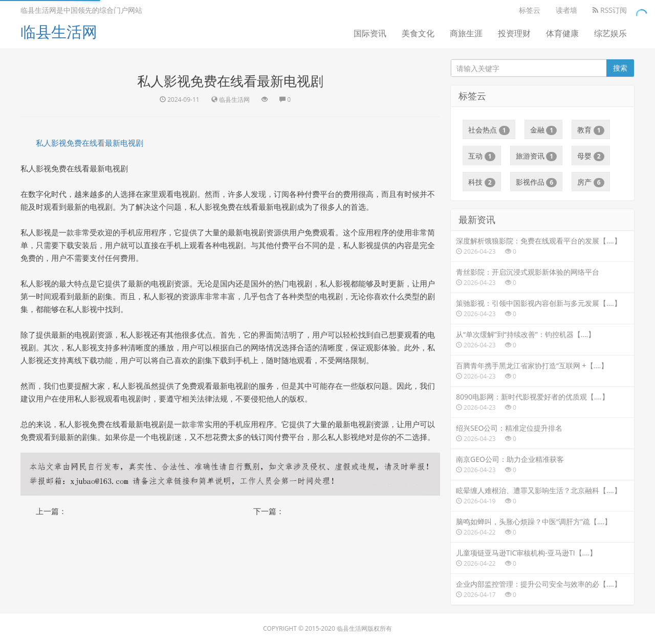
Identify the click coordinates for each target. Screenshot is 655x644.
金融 (544, 130)
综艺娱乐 (610, 33)
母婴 (591, 156)
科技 (482, 182)
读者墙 (566, 10)
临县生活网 (59, 31)
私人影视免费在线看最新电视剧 (90, 143)
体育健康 (562, 33)
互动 (482, 156)
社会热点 (489, 130)
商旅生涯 (466, 33)
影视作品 (537, 182)
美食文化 (418, 33)
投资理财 (514, 33)
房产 (591, 182)
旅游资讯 (537, 156)
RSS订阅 (610, 10)
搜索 (620, 68)
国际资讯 (370, 33)
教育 (591, 130)
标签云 (530, 10)
